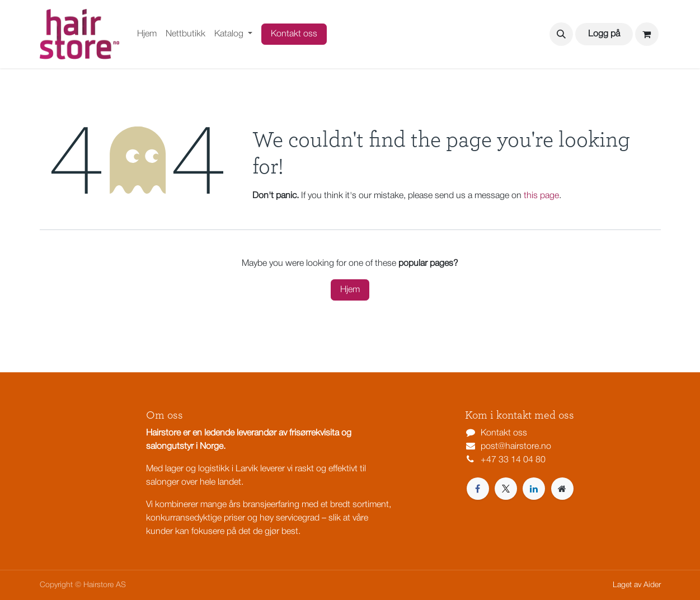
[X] (506, 489)
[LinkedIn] (534, 489)
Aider (652, 585)
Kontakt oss (294, 34)
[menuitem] (147, 34)
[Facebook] (478, 489)
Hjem (350, 290)
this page (541, 196)
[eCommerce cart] (647, 34)
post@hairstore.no (516, 447)
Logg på (604, 34)
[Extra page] (562, 489)
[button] (561, 34)
